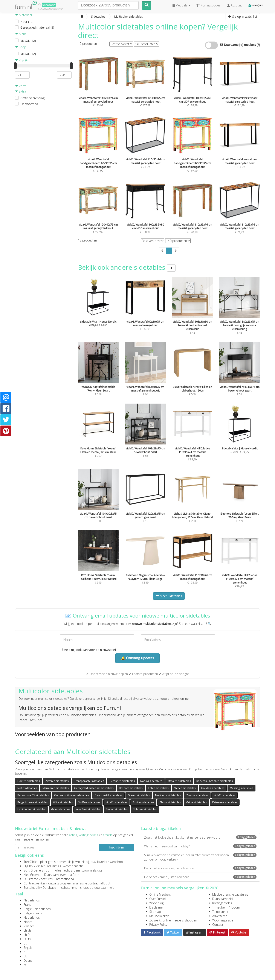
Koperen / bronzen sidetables (215, 781)
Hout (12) (27, 22)
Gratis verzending (32, 98)
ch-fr (27, 935)
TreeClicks (31, 862)
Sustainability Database (40, 888)
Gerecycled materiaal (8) (37, 27)
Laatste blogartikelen (161, 828)
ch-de (28, 930)
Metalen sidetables (179, 781)
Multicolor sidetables (168, 795)
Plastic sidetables (170, 802)
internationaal (65, 879)
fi (24, 952)
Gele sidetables (61, 809)
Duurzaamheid (222, 899)
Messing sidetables (241, 788)
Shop (21, 47)
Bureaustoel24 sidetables (33, 795)
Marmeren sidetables (56, 788)
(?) (258, 45)
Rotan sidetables (158, 788)
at (25, 965)
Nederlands (32, 900)
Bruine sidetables (143, 802)
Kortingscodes (222, 903)
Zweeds (29, 926)
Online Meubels (160, 894)
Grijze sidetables (196, 802)
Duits (27, 939)
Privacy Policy (158, 925)
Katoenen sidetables (225, 802)
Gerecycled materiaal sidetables (94, 788)
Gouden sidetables (213, 788)
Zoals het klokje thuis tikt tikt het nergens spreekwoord (200, 837)
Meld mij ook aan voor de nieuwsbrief (88, 650)
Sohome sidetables (145, 809)
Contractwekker (34, 883)
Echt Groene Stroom (38, 870)
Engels (28, 948)
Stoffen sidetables (89, 802)
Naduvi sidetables (151, 781)
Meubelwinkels (159, 916)
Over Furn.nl (157, 899)
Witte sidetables (63, 802)
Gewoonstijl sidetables (108, 795)
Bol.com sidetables (131, 788)
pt (25, 943)
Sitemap (155, 912)
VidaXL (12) (28, 41)
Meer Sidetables (169, 596)
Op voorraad (29, 104)
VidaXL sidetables (225, 795)
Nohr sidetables (27, 788)
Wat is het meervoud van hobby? (200, 846)
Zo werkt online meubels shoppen (173, 920)
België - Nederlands (37, 909)
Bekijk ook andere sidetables (127, 267)
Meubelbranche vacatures (230, 894)
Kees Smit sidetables (88, 809)
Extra (21, 91)
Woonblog (156, 903)
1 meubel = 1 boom (226, 907)
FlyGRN (28, 866)
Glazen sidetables (139, 795)
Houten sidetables (29, 781)
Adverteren (220, 916)
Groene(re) (49, 5)
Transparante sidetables (89, 781)
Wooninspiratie (223, 920)
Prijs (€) (22, 60)
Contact (218, 925)
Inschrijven (117, 847)
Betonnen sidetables (122, 781)
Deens (28, 961)
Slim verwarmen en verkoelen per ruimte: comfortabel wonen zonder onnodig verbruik (200, 857)
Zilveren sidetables (57, 781)
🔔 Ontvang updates (137, 658)
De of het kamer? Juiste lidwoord (200, 877)
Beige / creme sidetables (32, 802)
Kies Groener (33, 875)
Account (234, 5)
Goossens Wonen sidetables (72, 795)
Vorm (21, 86)
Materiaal (23, 15)
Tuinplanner (220, 912)
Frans (27, 905)
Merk (20, 34)
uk (25, 956)
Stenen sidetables (185, 788)
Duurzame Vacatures (38, 879)
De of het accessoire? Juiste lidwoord (200, 868)
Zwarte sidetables (197, 795)
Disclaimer (157, 907)
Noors (28, 922)
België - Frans (33, 913)
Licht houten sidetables (31, 809)
